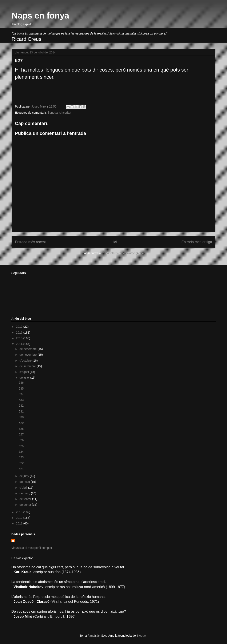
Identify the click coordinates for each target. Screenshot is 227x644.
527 (21, 434)
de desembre (28, 349)
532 (21, 406)
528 (21, 429)
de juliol (25, 378)
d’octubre (26, 361)
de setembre (28, 366)
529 (21, 423)
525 (21, 446)
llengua (53, 113)
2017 (20, 327)
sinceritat (65, 113)
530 (21, 417)
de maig (25, 482)
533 (21, 400)
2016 (20, 333)
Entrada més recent (30, 242)
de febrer (26, 499)
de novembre (28, 355)
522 (21, 463)
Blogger (142, 636)
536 (21, 383)
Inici (114, 242)
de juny (25, 476)
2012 (20, 518)
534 (21, 394)
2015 (20, 338)
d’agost (25, 372)
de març (25, 493)
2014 (20, 344)
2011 (20, 523)
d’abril (24, 488)
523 (21, 457)
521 (21, 469)
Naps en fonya (40, 16)
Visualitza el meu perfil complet (32, 548)
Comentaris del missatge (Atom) (124, 253)
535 (21, 389)
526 (21, 440)
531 (21, 411)
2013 (20, 512)
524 (21, 452)
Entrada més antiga (197, 242)
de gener (26, 505)
